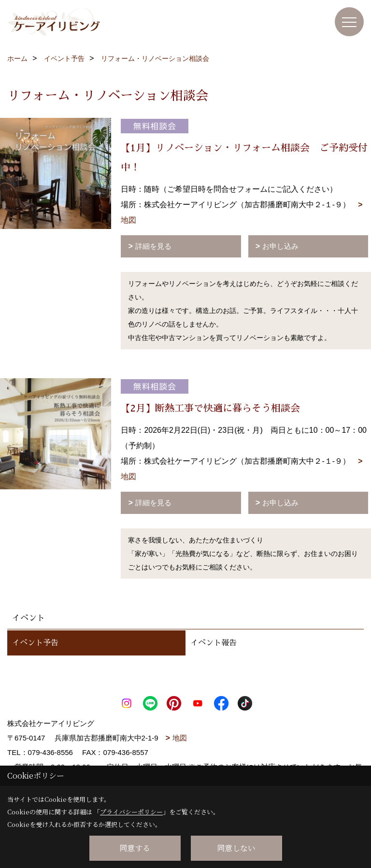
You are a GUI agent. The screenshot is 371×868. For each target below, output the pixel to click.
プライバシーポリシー (131, 812)
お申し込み (280, 246)
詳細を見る (153, 246)
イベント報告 (214, 643)
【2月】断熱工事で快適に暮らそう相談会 (210, 408)
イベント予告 (35, 643)
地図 (180, 738)
